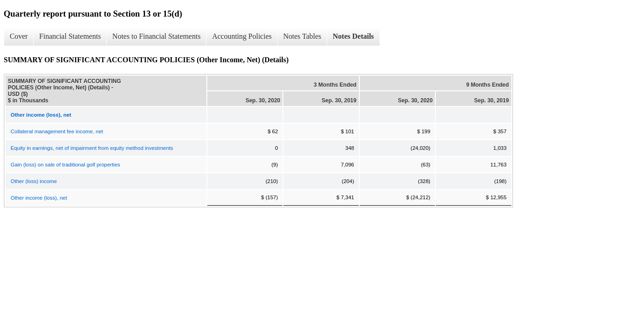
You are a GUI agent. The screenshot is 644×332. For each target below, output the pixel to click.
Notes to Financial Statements (157, 36)
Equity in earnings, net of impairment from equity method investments (92, 148)
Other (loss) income (34, 181)
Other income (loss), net (39, 198)
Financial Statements (70, 36)
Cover (19, 36)
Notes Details (353, 36)
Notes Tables (302, 36)
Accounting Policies (242, 36)
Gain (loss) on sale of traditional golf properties (65, 165)
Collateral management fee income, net (57, 131)
